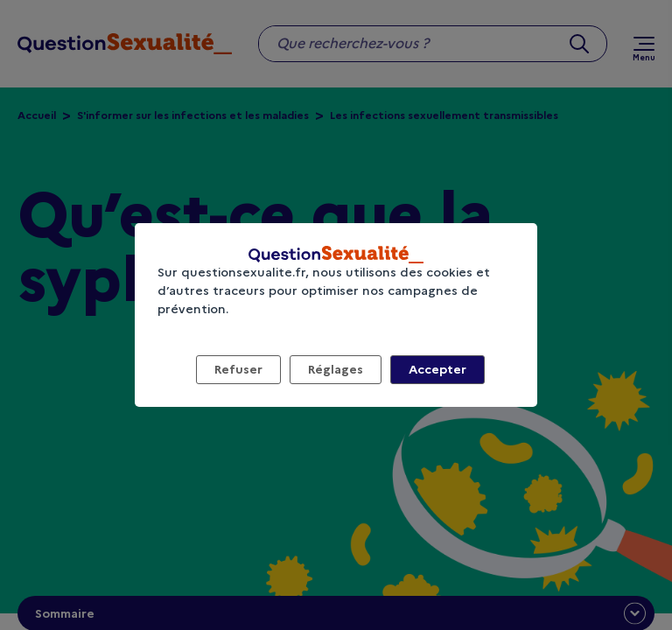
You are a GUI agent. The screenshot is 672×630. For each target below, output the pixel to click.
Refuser (238, 369)
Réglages (336, 369)
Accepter (437, 369)
